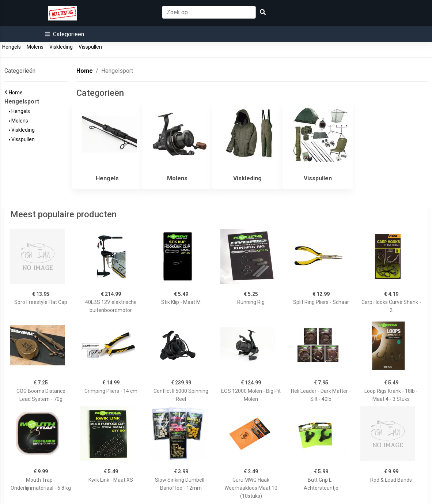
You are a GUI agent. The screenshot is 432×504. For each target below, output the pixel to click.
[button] (65, 34)
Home (17, 93)
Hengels (12, 47)
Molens (35, 47)
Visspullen (90, 47)
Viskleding (61, 47)
